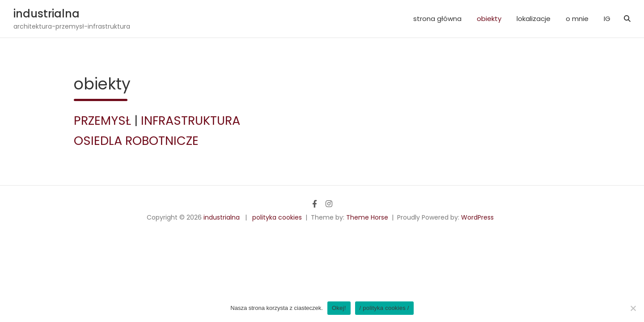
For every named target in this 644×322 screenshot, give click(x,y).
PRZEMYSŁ (102, 121)
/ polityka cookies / (384, 308)
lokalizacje (534, 19)
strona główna (437, 19)
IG (607, 19)
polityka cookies (277, 217)
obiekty (489, 19)
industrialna (47, 14)
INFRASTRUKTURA (191, 121)
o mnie (577, 19)
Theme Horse (367, 217)
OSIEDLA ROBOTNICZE (136, 141)
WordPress (477, 217)
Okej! (339, 308)
